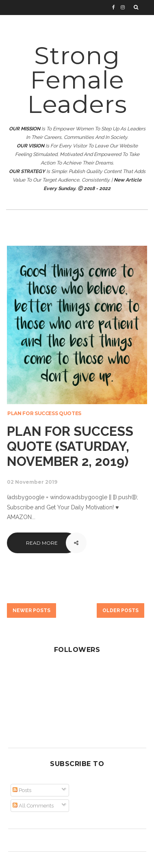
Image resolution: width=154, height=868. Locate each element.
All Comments (33, 806)
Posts (22, 790)
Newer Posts (31, 610)
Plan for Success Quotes (44, 413)
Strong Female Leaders (77, 80)
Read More (42, 543)
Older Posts (120, 610)
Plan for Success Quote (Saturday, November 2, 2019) (70, 446)
